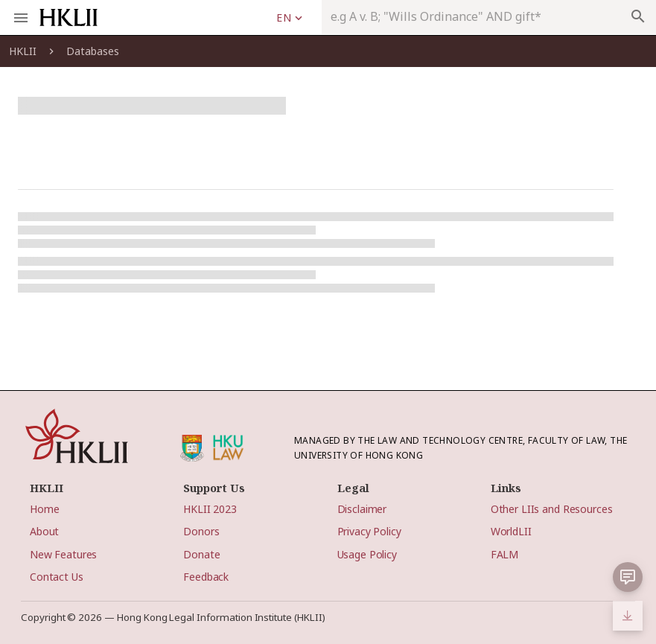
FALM (504, 554)
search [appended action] (638, 16)
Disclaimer (362, 509)
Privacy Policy (369, 531)
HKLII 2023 (210, 509)
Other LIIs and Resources (552, 509)
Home (44, 509)
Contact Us (57, 577)
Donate (201, 554)
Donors (201, 531)
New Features (63, 554)
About (44, 531)
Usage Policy (367, 554)
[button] (628, 577)
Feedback (206, 577)
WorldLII (511, 531)
